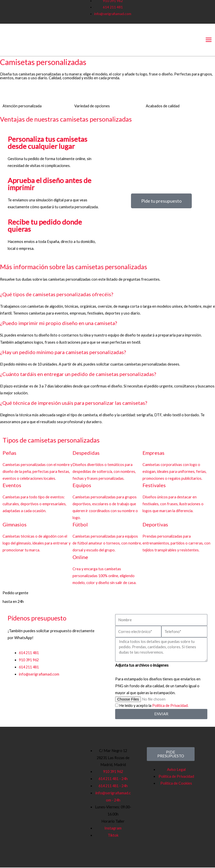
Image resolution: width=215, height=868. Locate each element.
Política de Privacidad (176, 777)
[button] (108, 295)
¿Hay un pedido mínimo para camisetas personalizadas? (63, 353)
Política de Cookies (176, 784)
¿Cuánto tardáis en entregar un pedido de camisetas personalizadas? (78, 374)
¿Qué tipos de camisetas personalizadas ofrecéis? (57, 295)
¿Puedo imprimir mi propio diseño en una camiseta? (58, 324)
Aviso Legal (176, 770)
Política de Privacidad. (170, 706)
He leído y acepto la (154, 706)
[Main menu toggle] (209, 40)
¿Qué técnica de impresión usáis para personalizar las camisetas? (74, 403)
